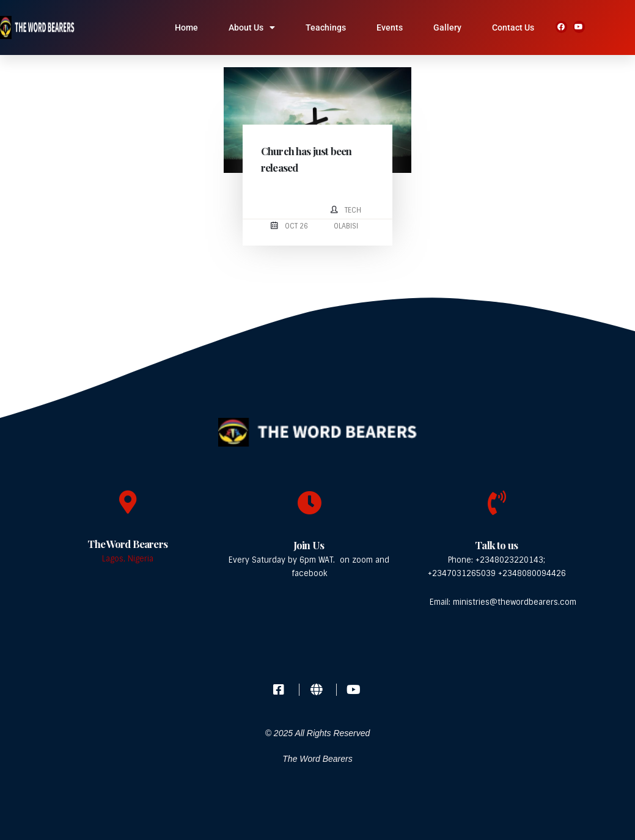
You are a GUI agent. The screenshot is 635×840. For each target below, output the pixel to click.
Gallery (447, 27)
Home (186, 27)
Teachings (326, 27)
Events (390, 27)
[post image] (317, 120)
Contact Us (513, 27)
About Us (252, 27)
